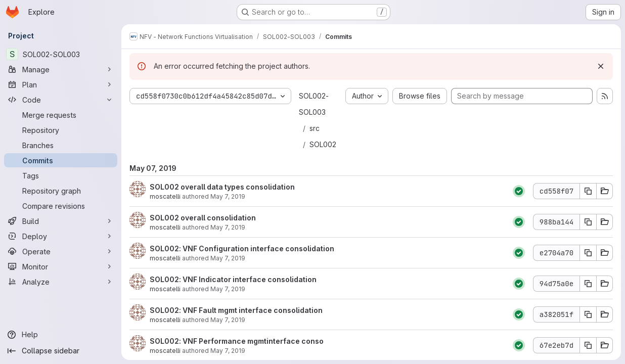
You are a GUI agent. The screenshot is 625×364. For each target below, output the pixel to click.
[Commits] (61, 160)
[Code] (61, 100)
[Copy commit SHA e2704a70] (588, 253)
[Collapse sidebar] (61, 351)
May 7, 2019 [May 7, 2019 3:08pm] (228, 258)
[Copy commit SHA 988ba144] (588, 222)
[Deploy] (61, 236)
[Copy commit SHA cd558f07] (588, 191)
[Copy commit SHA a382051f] (588, 314)
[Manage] (61, 69)
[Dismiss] (601, 66)
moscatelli (165, 196)
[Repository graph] (61, 191)
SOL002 (323, 144)
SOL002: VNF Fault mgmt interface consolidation (236, 310)
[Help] (61, 335)
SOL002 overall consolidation (203, 218)
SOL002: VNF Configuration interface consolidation (242, 248)
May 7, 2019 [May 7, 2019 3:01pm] (228, 289)
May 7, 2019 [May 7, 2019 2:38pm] (228, 320)
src (315, 128)
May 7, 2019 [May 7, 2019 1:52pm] (228, 351)
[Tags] (61, 175)
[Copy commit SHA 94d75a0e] (588, 284)
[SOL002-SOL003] (61, 54)
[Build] (61, 221)
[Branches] (61, 145)
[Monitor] (61, 266)
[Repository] (61, 130)
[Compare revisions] (61, 206)
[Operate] (61, 251)
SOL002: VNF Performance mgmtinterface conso (237, 341)
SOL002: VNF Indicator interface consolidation (233, 279)
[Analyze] (61, 282)
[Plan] (61, 84)
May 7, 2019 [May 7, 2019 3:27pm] (228, 227)
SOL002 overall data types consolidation (222, 187)
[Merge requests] (61, 115)
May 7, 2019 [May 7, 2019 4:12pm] (228, 196)
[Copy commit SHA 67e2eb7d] (588, 345)
